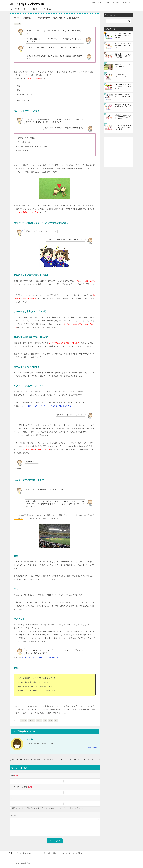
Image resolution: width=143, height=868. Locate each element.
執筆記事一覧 (93, 748)
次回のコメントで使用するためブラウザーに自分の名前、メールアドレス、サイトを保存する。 (49, 808)
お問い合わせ (47, 9)
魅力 (56, 721)
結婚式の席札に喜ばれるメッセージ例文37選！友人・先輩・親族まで (123, 117)
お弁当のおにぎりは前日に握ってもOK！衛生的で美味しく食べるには (123, 127)
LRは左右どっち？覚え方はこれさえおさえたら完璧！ (123, 75)
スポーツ (31, 721)
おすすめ (23, 721)
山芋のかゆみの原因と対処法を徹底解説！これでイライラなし (123, 46)
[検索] (119, 21)
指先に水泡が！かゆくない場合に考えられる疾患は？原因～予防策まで (123, 56)
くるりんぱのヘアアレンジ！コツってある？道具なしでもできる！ (47, 406)
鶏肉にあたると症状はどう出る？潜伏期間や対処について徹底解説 (123, 36)
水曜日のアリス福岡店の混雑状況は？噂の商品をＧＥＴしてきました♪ (32, 759)
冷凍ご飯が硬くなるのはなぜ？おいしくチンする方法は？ (122, 97)
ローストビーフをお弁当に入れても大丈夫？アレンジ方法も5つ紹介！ (123, 86)
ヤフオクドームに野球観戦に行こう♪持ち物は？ (40, 657)
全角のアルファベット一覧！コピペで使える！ (123, 65)
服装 (45, 721)
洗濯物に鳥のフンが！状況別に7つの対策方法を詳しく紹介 (123, 107)
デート (39, 721)
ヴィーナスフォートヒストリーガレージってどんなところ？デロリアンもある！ (78, 759)
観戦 (51, 721)
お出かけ (17, 24)
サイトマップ (15, 9)
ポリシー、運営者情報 (31, 9)
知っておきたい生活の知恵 (29, 4)
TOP (22, 853)
